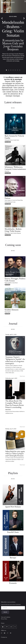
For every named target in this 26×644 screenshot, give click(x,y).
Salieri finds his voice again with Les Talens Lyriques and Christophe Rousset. (15, 453)
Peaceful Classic (13, 532)
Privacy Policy (4, 619)
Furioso (7, 198)
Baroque (13, 558)
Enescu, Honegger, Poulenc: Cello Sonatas (15, 280)
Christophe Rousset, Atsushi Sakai (12, 140)
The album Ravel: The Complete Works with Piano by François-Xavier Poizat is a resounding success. (15, 405)
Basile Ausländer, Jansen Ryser (11, 283)
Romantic (13, 583)
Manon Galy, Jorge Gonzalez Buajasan (13, 233)
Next (24, 19)
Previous (2, 19)
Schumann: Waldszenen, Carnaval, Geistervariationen (15, 168)
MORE (13, 108)
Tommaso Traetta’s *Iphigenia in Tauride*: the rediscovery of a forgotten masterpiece (15, 360)
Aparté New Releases (13, 507)
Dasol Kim (7, 171)
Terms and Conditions (6, 617)
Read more (22, 376)
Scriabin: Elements (12, 310)
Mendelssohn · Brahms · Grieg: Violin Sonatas (13, 230)
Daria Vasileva (8, 312)
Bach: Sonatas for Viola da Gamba (14, 137)
